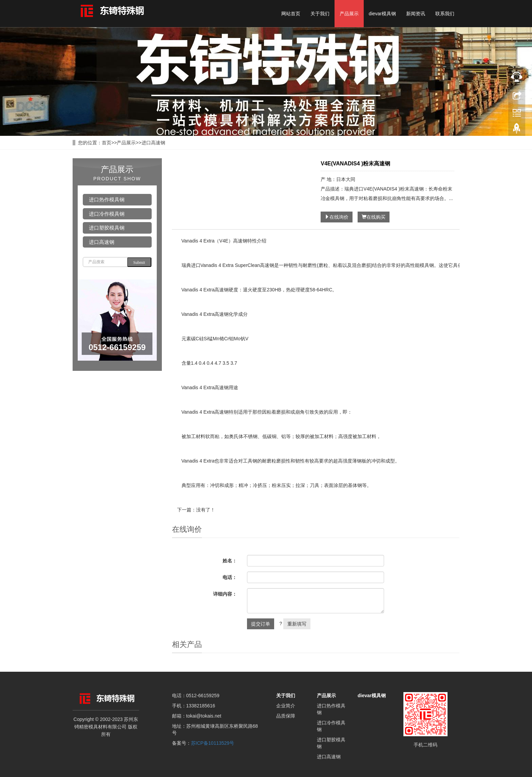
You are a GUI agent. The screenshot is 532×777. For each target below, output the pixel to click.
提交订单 (261, 624)
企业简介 (286, 706)
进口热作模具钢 (107, 200)
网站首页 (291, 14)
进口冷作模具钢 (107, 214)
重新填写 (297, 624)
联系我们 (445, 14)
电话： (230, 577)
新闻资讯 (416, 14)
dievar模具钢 (382, 14)
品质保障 (286, 716)
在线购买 (374, 217)
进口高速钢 (153, 143)
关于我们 (320, 14)
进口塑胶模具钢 (107, 228)
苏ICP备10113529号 (213, 743)
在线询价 (337, 217)
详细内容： (225, 594)
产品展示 (349, 14)
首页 (107, 143)
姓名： (230, 561)
